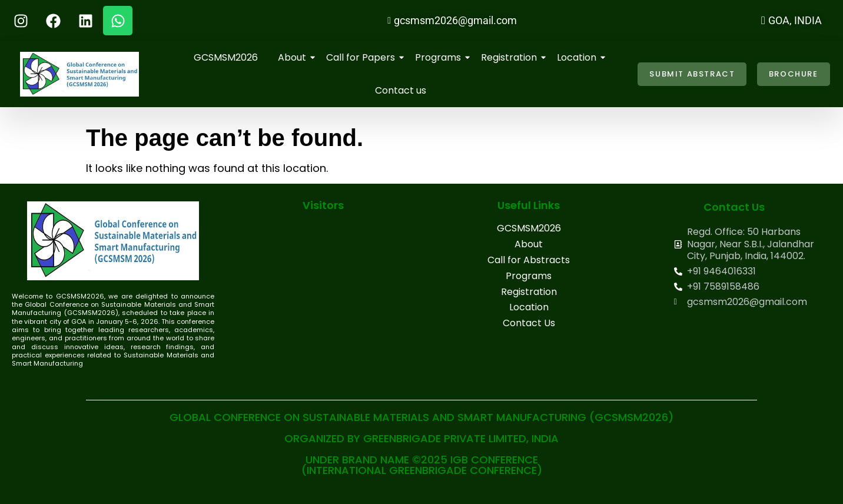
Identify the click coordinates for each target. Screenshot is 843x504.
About (294, 57)
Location (579, 57)
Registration (511, 57)
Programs (440, 57)
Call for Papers (363, 57)
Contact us (401, 90)
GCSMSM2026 (226, 57)
